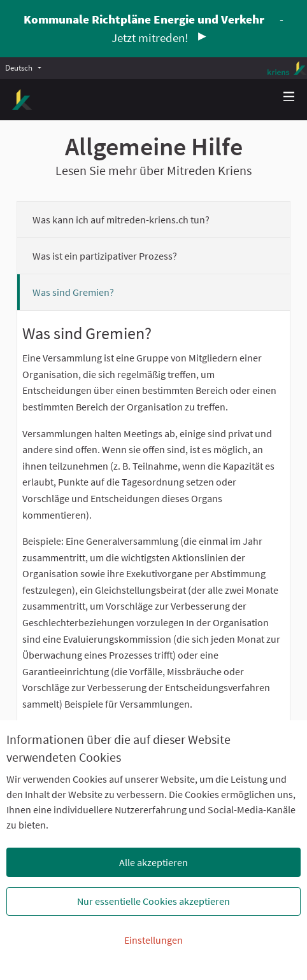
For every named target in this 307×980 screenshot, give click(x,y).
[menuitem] (26, 67)
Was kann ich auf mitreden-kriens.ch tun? (121, 220)
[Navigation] (289, 97)
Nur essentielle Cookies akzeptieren (153, 901)
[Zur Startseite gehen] (22, 100)
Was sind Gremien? (73, 292)
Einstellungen (153, 940)
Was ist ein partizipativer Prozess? (105, 256)
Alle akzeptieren (153, 862)
